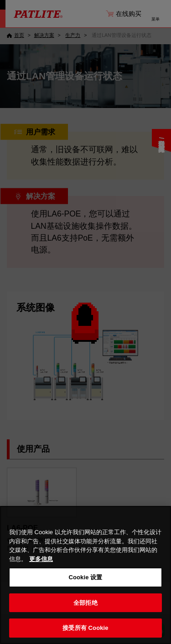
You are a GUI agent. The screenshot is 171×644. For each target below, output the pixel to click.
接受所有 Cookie (85, 628)
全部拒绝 (85, 603)
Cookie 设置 (85, 577)
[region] (85, 575)
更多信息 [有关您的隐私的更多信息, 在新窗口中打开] (41, 559)
